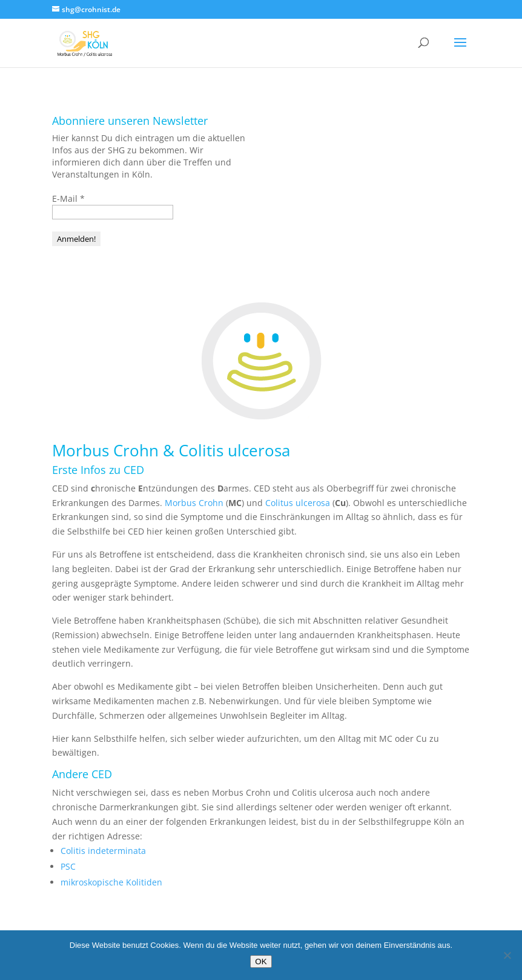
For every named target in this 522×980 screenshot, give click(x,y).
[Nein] (507, 955)
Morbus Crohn (194, 503)
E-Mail (68, 198)
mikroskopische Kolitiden (111, 882)
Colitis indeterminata (103, 851)
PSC (68, 866)
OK (261, 962)
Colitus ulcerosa (298, 503)
